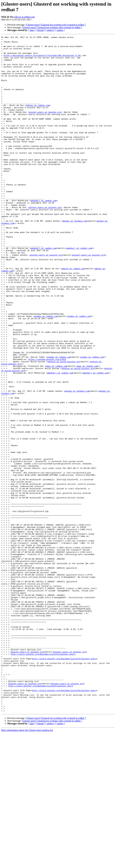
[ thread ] (40, 30)
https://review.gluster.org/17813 (47, 424)
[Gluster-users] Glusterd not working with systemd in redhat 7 (56, 25)
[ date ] (32, 30)
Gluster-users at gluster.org (27, 775)
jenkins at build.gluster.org (64, 427)
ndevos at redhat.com (24, 17)
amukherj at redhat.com (44, 234)
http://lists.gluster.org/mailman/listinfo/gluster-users (43, 778)
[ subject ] (50, 30)
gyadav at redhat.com (46, 372)
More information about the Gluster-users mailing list (27, 865)
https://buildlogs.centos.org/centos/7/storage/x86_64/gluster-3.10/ (43, 59)
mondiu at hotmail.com (75, 258)
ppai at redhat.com (56, 432)
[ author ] (60, 30)
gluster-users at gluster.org (45, 127)
